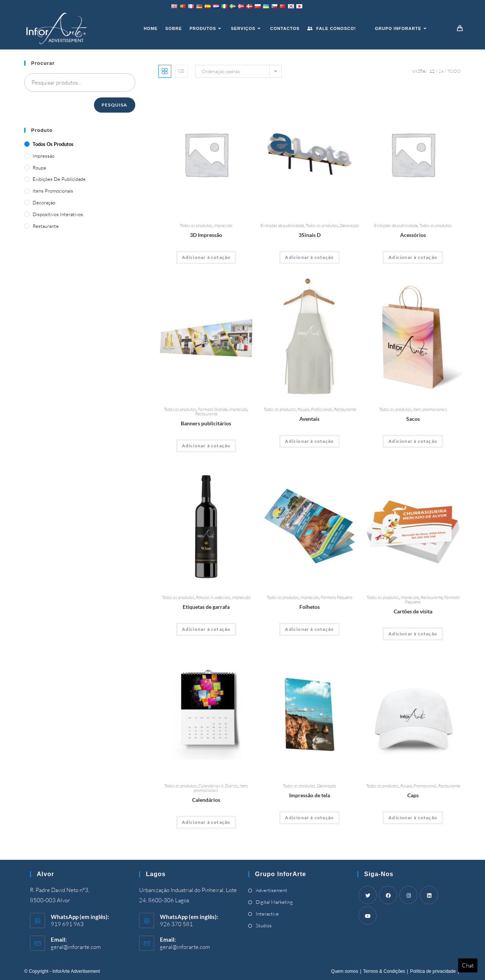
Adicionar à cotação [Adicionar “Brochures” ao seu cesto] (309, 629)
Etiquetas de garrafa (206, 607)
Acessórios (413, 235)
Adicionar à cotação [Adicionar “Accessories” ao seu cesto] (413, 257)
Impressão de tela (310, 795)
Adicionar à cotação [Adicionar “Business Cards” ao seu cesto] (413, 634)
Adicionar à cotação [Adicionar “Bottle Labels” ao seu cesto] (206, 629)
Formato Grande (213, 409)
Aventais (309, 419)
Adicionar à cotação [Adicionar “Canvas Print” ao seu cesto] (309, 818)
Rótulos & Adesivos (213, 597)
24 (441, 71)
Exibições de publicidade (282, 225)
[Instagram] (408, 895)
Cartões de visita (413, 611)
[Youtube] (368, 916)
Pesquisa (115, 105)
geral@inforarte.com (76, 947)
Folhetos (310, 607)
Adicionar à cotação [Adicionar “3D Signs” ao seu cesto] (309, 257)
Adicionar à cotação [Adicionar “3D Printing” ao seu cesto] (206, 257)
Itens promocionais (430, 409)
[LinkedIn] (429, 895)
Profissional (322, 409)
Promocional (425, 786)
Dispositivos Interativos (58, 214)
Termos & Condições (384, 971)
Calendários (206, 800)
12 (432, 71)
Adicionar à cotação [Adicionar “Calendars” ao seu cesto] (206, 822)
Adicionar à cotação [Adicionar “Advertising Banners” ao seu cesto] (206, 446)
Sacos (413, 419)
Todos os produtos (196, 225)
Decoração (349, 225)
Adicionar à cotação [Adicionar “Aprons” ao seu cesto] (309, 441)
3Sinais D (310, 235)
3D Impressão (206, 235)
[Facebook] (388, 895)
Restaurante (206, 414)
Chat (468, 965)
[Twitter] (368, 895)
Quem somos (345, 971)
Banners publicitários (206, 423)
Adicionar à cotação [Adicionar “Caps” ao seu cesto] (413, 818)
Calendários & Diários (218, 786)
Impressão (223, 225)
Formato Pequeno (336, 597)
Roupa (303, 409)
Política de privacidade (433, 971)
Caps (413, 795)
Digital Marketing (274, 902)
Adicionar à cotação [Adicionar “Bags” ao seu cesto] (413, 441)
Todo (454, 71)
